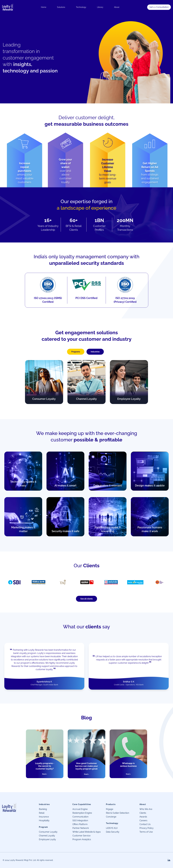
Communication (80, 817)
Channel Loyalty (47, 836)
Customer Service (81, 836)
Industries (95, 352)
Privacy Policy (147, 828)
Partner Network (81, 828)
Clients (143, 813)
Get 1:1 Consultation (159, 7)
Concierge (111, 817)
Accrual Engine (80, 809)
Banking (43, 809)
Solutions (61, 7)
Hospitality (44, 820)
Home (44, 7)
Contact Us (145, 824)
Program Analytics (82, 839)
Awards (143, 817)
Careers (143, 820)
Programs (76, 352)
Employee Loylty (47, 839)
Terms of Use (146, 832)
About (117, 7)
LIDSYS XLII (112, 828)
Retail (42, 813)
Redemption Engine (82, 813)
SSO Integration (80, 820)
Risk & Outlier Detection (118, 813)
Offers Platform (80, 824)
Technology (81, 7)
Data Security (113, 832)
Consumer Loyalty (48, 832)
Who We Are (146, 809)
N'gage (110, 809)
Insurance (44, 817)
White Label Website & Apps (87, 832)
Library (100, 7)
